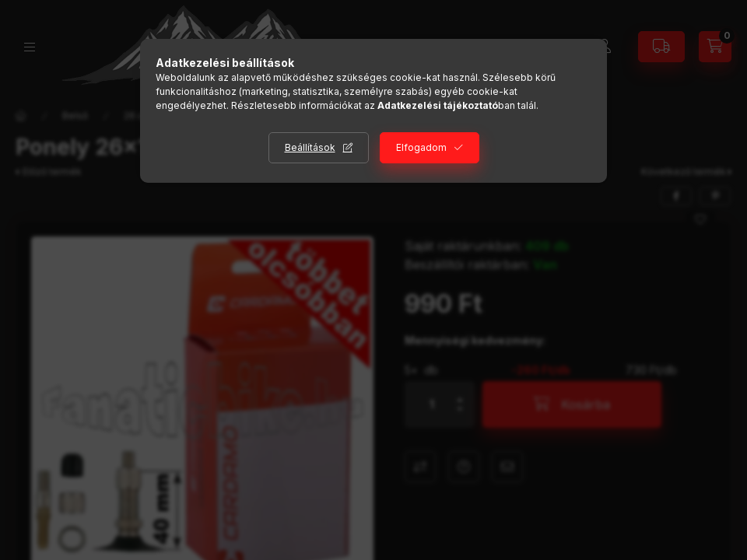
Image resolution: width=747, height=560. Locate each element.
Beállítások (310, 147)
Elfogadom (421, 147)
